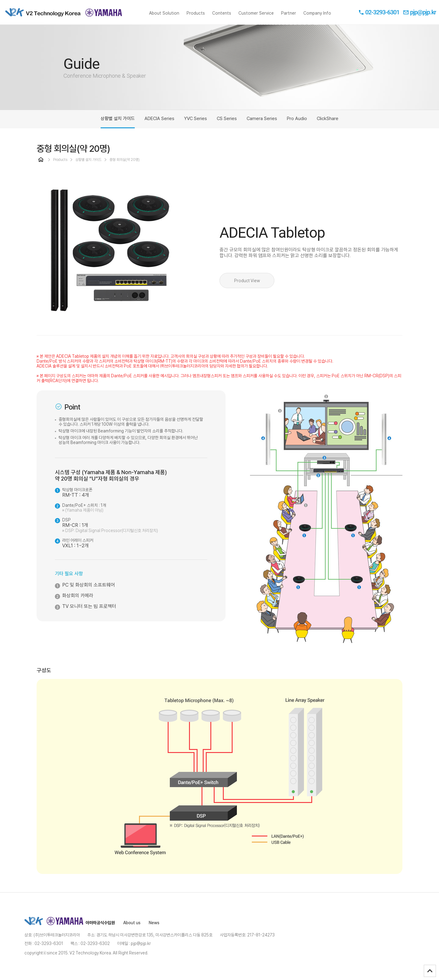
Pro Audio (297, 119)
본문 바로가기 (0, 0)
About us (132, 923)
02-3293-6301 (379, 12)
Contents (222, 18)
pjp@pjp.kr (419, 12)
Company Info (317, 18)
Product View (247, 281)
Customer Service (256, 18)
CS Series (227, 119)
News (154, 923)
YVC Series (196, 119)
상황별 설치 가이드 (118, 122)
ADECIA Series (159, 119)
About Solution (164, 18)
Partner (289, 18)
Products (196, 18)
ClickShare (328, 119)
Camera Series (262, 119)
